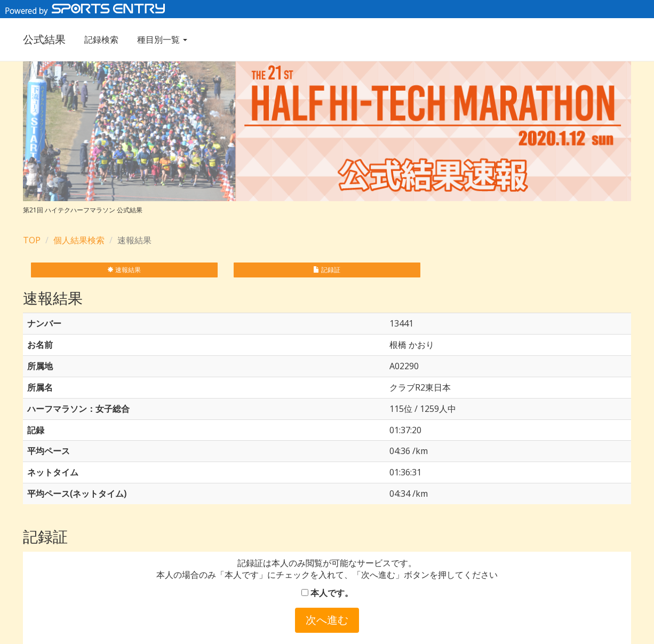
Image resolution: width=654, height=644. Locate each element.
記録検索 (101, 39)
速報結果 (124, 270)
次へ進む (327, 620)
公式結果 (44, 39)
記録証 (327, 270)
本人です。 (327, 593)
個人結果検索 (79, 240)
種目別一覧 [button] (162, 39)
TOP (32, 240)
